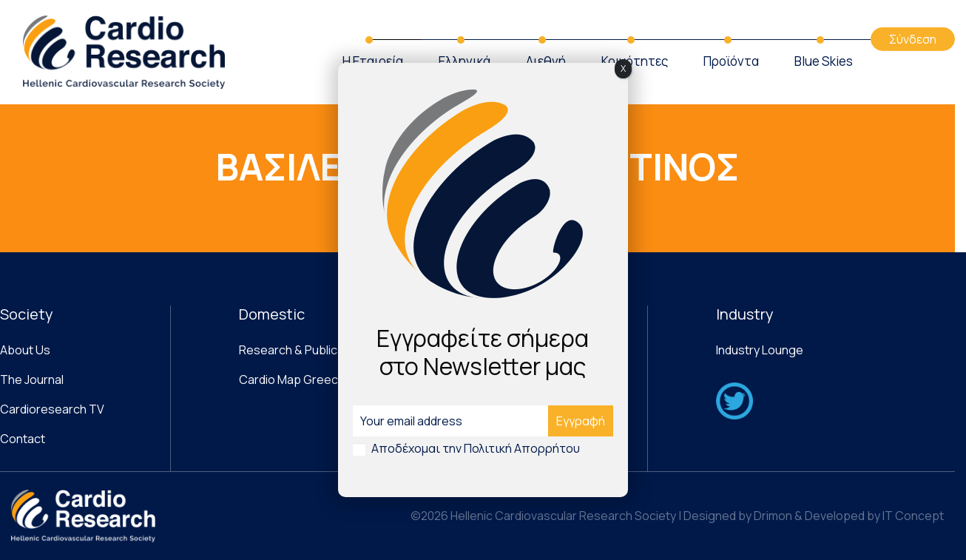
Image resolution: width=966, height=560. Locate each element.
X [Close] (623, 68)
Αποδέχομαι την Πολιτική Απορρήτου (476, 448)
